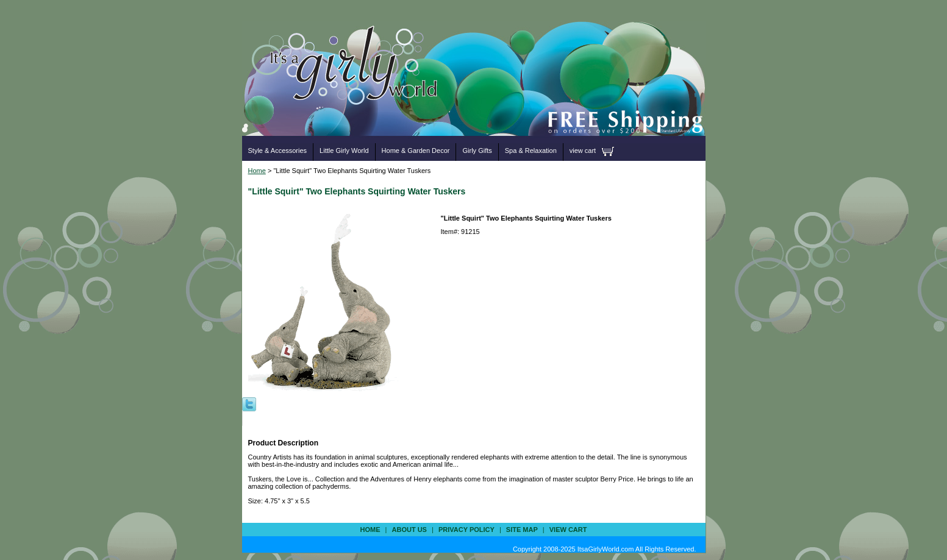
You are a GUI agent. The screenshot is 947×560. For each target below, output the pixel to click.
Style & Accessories (278, 151)
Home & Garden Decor (416, 151)
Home (257, 171)
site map (522, 530)
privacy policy (466, 530)
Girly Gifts (477, 151)
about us (409, 530)
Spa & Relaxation (531, 151)
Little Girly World (344, 151)
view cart (583, 151)
